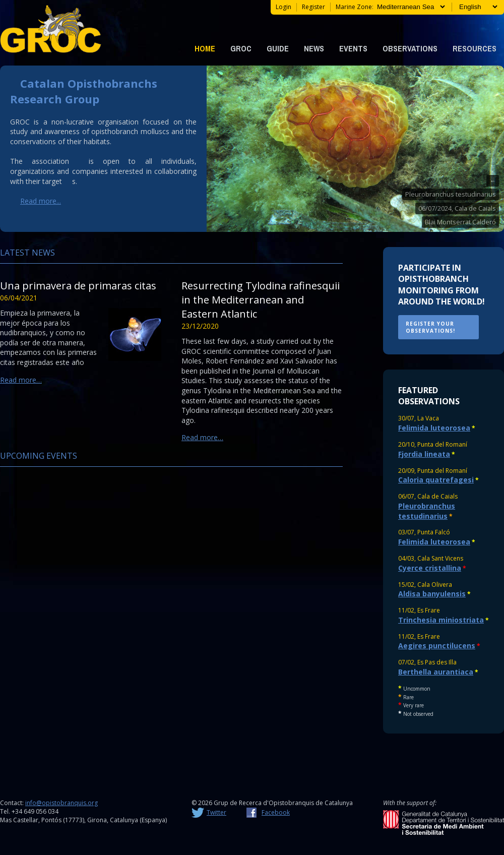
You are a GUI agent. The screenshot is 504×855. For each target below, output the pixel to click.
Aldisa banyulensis (432, 594)
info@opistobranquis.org (61, 803)
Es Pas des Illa (437, 662)
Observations (410, 48)
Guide (278, 48)
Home (205, 48)
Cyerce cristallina (430, 568)
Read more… (21, 380)
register (313, 7)
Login (283, 7)
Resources (475, 48)
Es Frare (429, 610)
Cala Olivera (435, 585)
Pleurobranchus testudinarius (451, 194)
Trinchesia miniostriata (441, 620)
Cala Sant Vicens (440, 558)
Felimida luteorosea (434, 428)
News (314, 48)
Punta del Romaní (442, 444)
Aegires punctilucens (437, 646)
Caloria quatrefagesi (436, 480)
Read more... (41, 201)
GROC (241, 48)
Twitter (216, 812)
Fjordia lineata (424, 454)
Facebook (276, 812)
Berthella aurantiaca (436, 672)
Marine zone (354, 7)
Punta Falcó (434, 532)
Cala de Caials (437, 496)
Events (353, 48)
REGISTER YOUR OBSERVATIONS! (430, 327)
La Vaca (428, 418)
